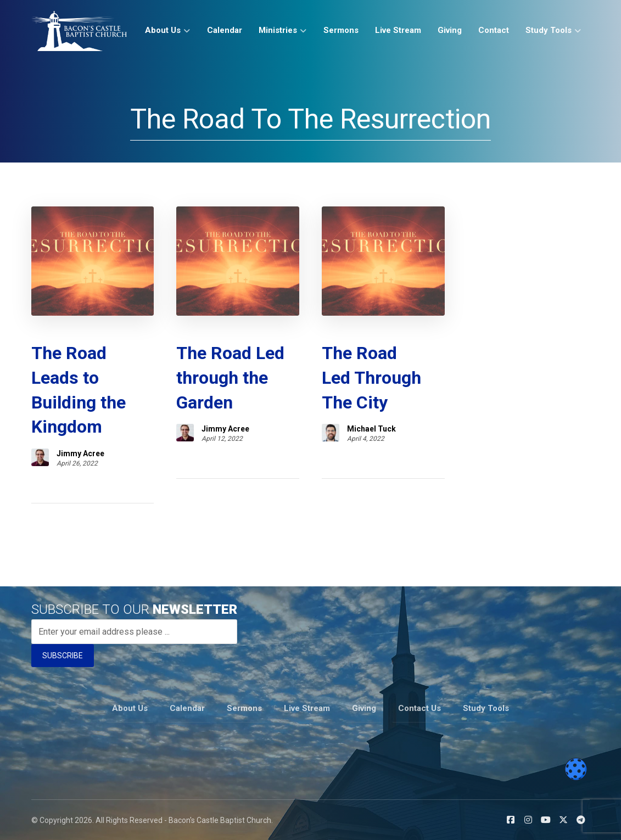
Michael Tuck (371, 429)
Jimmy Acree (80, 453)
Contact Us (419, 708)
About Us (130, 708)
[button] (511, 820)
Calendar (187, 708)
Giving (364, 708)
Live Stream (307, 708)
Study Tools (486, 708)
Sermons (244, 708)
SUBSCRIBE (63, 656)
